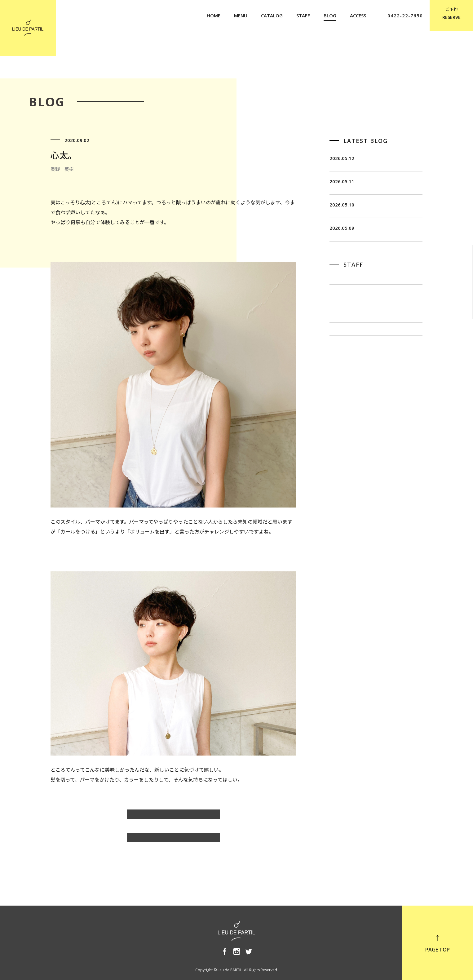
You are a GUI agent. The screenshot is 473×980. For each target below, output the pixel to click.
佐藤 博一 (342, 334)
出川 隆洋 (342, 355)
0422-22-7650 (401, 16)
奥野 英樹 (342, 396)
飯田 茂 (339, 313)
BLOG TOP (173, 840)
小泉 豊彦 (342, 375)
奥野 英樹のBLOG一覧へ (173, 817)
